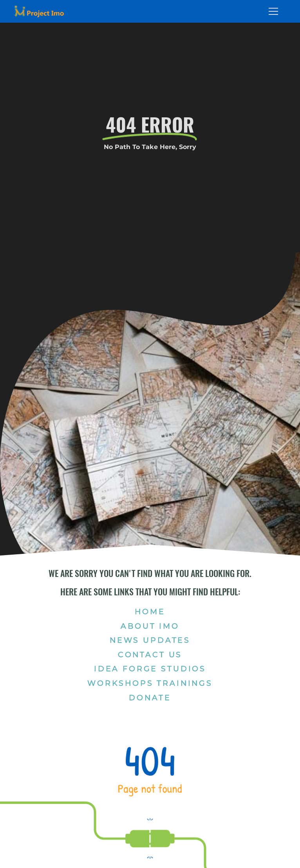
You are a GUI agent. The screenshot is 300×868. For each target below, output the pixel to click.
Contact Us (150, 654)
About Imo (150, 626)
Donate (150, 697)
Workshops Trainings (150, 683)
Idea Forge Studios (150, 669)
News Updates (150, 640)
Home (150, 611)
